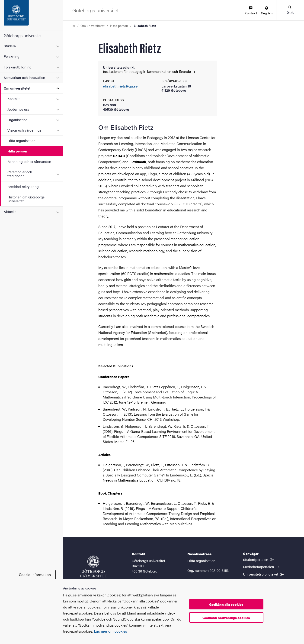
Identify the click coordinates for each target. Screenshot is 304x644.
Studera (10, 46)
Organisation (18, 120)
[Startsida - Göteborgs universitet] (31, 15)
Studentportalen (259, 559)
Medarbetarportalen (262, 566)
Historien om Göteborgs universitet (26, 199)
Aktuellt (10, 212)
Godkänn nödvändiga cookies (226, 618)
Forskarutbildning (18, 67)
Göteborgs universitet (23, 35)
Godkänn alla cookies (226, 604)
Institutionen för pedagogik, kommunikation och (149, 71)
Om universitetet (17, 88)
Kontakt (14, 99)
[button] (290, 10)
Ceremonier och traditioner (20, 174)
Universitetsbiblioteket (264, 574)
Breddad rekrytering (23, 186)
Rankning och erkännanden (29, 161)
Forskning (12, 56)
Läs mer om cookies (110, 631)
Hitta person (17, 151)
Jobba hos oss (18, 109)
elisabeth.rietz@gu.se (120, 86)
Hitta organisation (21, 141)
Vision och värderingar (25, 130)
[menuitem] (251, 11)
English (267, 11)
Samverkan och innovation (24, 77)
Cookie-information (35, 574)
